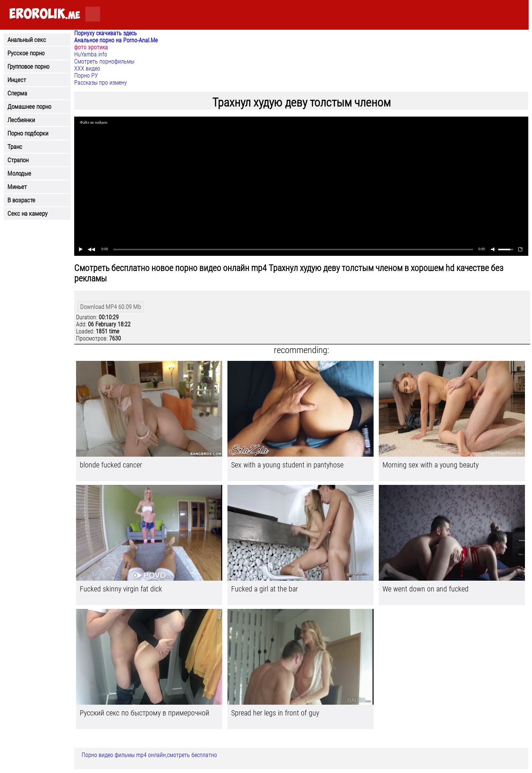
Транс (15, 147)
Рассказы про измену (101, 83)
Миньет (17, 187)
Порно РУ (86, 76)
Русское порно (26, 53)
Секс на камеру (27, 213)
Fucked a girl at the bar (265, 589)
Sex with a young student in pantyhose (287, 465)
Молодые (19, 173)
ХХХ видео (87, 69)
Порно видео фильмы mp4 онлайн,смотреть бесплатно (149, 755)
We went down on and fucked (426, 589)
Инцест (17, 80)
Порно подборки (28, 133)
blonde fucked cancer (111, 465)
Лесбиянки (21, 120)
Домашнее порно (29, 107)
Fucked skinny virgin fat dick (121, 589)
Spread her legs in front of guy (275, 713)
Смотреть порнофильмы (104, 61)
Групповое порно (28, 66)
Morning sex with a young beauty (431, 465)
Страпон (18, 160)
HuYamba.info (91, 54)
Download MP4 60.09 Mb (111, 307)
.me (45, 14)
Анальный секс (27, 40)
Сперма (17, 93)
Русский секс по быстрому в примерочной (145, 713)
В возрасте (21, 200)
